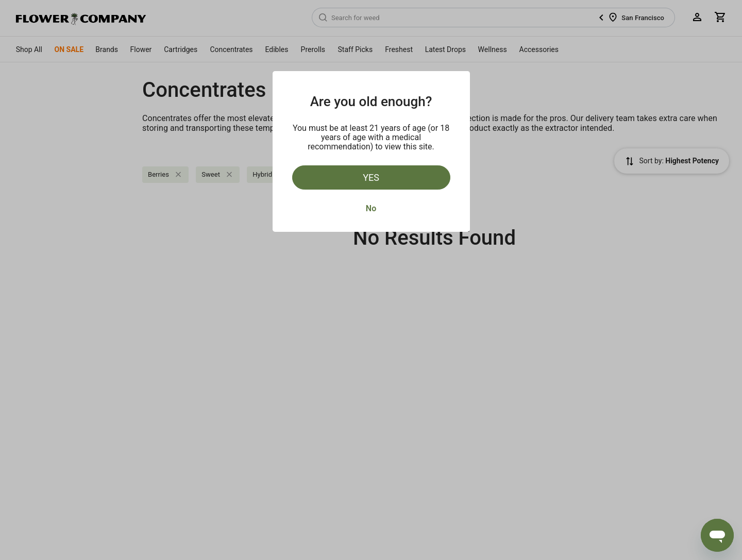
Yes (371, 177)
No (371, 208)
